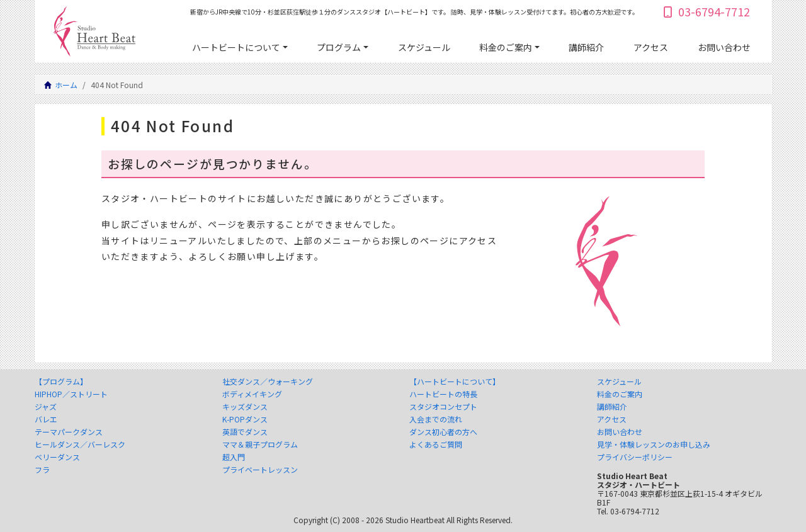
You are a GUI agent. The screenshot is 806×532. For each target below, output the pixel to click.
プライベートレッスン (260, 470)
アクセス (651, 47)
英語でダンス (245, 432)
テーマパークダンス (69, 432)
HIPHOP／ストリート (71, 394)
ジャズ (46, 407)
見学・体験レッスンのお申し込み (654, 444)
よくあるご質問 (436, 444)
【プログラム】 (61, 382)
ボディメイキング (252, 394)
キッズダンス (245, 407)
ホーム (66, 85)
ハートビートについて (236, 47)
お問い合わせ (724, 47)
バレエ (46, 419)
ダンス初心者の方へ (443, 432)
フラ (42, 470)
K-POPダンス (245, 419)
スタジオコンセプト (443, 407)
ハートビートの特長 (443, 394)
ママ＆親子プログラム (260, 444)
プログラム (339, 47)
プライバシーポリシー (635, 457)
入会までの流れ (436, 419)
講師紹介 (586, 47)
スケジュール (424, 47)
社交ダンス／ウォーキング (268, 382)
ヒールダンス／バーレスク (80, 444)
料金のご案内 (506, 47)
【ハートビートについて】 (455, 382)
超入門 (234, 457)
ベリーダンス (57, 457)
